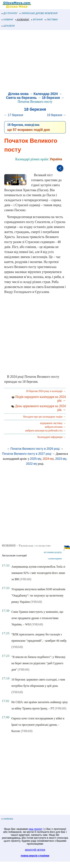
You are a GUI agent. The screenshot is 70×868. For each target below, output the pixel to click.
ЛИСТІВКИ (51, 20)
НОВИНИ (7, 20)
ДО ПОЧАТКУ (10, 13)
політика (7, 819)
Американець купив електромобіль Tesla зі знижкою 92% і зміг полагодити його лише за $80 (38, 573)
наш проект (35, 829)
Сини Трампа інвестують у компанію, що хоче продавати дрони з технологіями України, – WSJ (37, 618)
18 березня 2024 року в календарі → (46, 391)
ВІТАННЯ (37, 20)
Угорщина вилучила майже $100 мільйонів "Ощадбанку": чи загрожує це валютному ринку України (38, 595)
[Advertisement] (35, 61)
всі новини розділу (53, 552)
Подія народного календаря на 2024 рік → (39, 399)
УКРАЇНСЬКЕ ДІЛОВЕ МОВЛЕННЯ (39, 13)
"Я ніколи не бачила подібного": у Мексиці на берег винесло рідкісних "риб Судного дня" (38, 663)
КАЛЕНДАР (22, 20)
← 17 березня (14, 115)
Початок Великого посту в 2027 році (27, 454)
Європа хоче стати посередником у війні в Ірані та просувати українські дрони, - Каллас (38, 725)
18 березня (51, 98)
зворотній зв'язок (35, 850)
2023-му (61, 459)
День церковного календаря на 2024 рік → (38, 408)
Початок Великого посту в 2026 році (35, 449)
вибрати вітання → (55, 427)
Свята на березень (21, 98)
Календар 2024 (46, 94)
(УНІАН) (26, 579)
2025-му (36, 459)
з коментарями (55, 559)
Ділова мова (18, 94)
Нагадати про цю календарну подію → (44, 417)
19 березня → (56, 115)
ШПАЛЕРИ (8, 26)
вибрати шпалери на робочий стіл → (46, 431)
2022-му (31, 464)
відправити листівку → (53, 423)
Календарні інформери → (52, 437)
